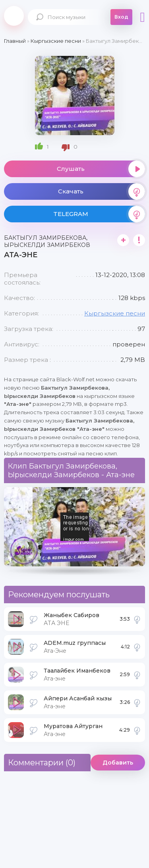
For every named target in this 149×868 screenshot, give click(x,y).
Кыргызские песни (115, 313)
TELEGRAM (99, 214)
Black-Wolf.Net (14, 16)
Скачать (102, 191)
